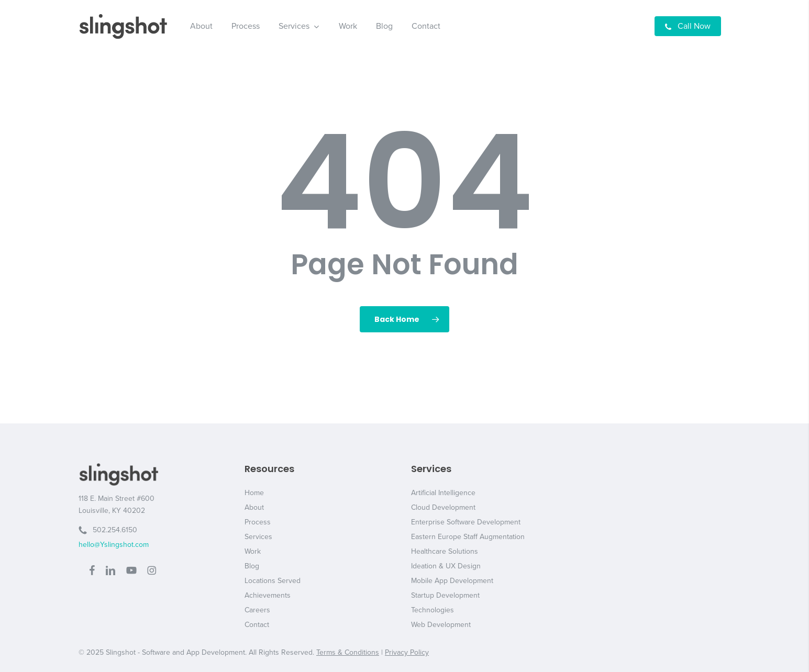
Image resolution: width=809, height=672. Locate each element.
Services (258, 537)
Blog (252, 566)
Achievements (268, 595)
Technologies (433, 610)
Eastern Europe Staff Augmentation (468, 537)
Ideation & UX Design (446, 566)
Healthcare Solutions (445, 551)
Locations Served (273, 581)
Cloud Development (443, 507)
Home (254, 493)
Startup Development (445, 595)
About (254, 507)
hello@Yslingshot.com (114, 545)
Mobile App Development (452, 581)
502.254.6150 (108, 530)
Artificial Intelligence (443, 493)
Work (253, 551)
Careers (257, 610)
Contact (257, 625)
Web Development (441, 625)
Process (258, 522)
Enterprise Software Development (466, 522)
